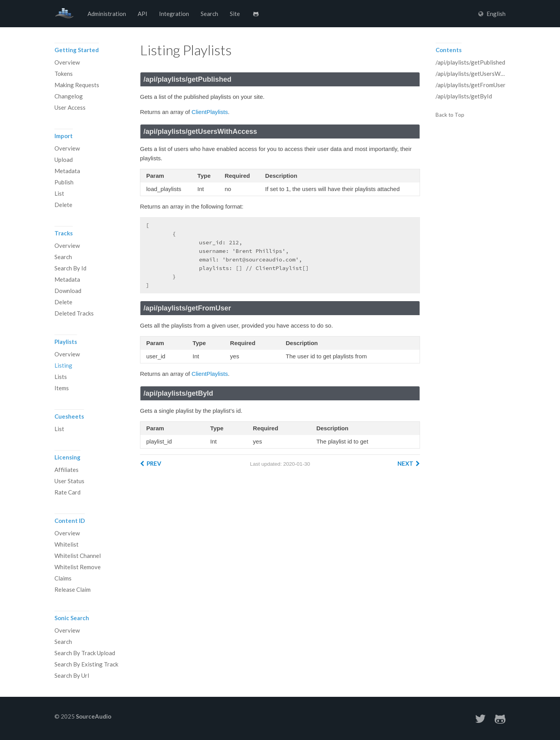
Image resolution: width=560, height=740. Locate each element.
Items (62, 388)
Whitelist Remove (78, 567)
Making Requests (77, 85)
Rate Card (67, 492)
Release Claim (73, 589)
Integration (174, 14)
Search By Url (72, 675)
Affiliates (66, 470)
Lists (61, 377)
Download (68, 291)
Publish (64, 182)
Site (235, 14)
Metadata (67, 171)
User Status (69, 481)
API (143, 14)
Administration (107, 14)
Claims (63, 578)
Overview (67, 62)
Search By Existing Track (86, 664)
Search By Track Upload (85, 653)
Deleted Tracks (74, 313)
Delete (63, 205)
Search (209, 14)
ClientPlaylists (210, 112)
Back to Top (450, 115)
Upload (64, 160)
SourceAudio (64, 14)
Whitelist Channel (78, 556)
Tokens (64, 74)
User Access (70, 107)
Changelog (69, 96)
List (59, 193)
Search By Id (70, 268)
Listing (63, 365)
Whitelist (66, 544)
